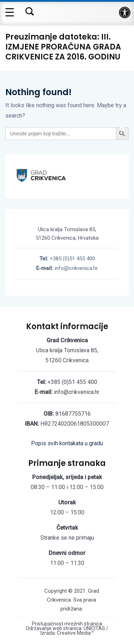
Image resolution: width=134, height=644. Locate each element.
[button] (125, 12)
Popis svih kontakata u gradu (67, 443)
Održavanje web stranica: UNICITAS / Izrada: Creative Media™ (67, 631)
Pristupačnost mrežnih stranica (67, 624)
